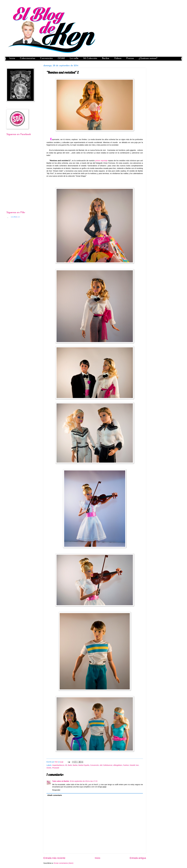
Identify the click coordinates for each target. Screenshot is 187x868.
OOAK (61, 58)
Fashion (126, 765)
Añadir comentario (55, 795)
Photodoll (56, 768)
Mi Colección (90, 58)
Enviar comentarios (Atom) (64, 863)
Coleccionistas (28, 58)
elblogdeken (118, 765)
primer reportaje (101, 161)
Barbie (106, 58)
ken (137, 765)
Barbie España (84, 765)
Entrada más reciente (54, 858)
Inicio (12, 58)
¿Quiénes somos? (148, 58)
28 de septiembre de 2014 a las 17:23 (84, 781)
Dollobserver (108, 765)
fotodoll (133, 765)
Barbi (70, 765)
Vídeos (118, 58)
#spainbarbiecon (58, 765)
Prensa (130, 58)
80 (66, 765)
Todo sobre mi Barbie (61, 781)
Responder (56, 790)
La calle (74, 58)
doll (101, 765)
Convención (46, 58)
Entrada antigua (138, 858)
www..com (15, 217)
